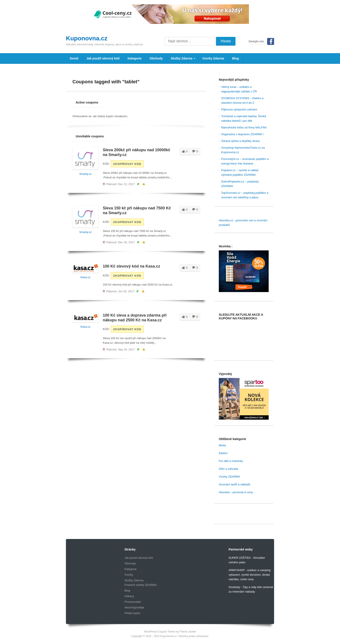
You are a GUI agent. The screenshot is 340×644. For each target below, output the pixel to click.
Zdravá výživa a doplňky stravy (240, 141)
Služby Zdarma (181, 60)
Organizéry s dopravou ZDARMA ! (243, 134)
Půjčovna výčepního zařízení (239, 109)
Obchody (156, 58)
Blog (235, 58)
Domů (74, 58)
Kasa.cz (85, 277)
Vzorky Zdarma (213, 58)
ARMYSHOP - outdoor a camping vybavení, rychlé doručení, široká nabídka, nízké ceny (249, 575)
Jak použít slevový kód (103, 58)
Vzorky (129, 575)
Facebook (271, 41)
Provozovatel (133, 602)
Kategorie (135, 58)
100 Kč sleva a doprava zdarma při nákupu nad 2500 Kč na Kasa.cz (135, 318)
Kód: (106, 164)
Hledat (226, 41)
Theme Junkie (188, 632)
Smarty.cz (86, 174)
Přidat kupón (132, 613)
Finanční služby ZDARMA (141, 585)
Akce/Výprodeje (134, 607)
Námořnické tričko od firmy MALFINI (244, 127)
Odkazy (129, 596)
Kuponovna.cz (87, 38)
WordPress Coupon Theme (160, 632)
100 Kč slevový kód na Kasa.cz (131, 266)
